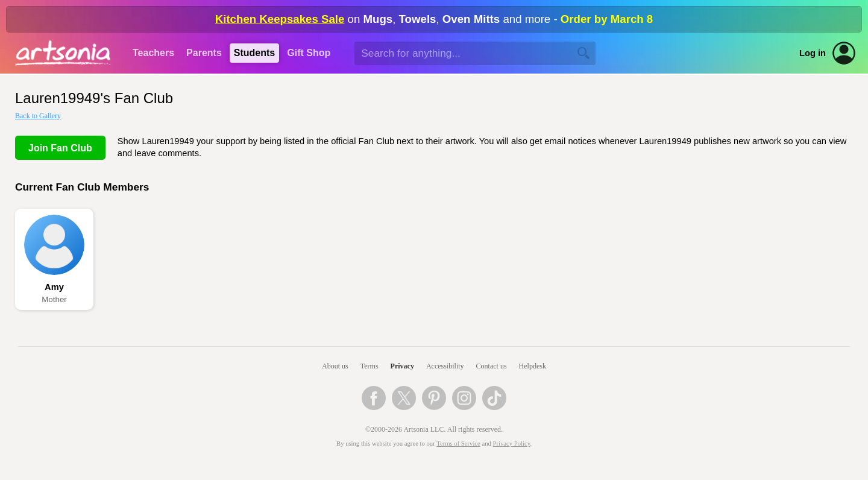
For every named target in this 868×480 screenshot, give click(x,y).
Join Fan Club (60, 148)
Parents (204, 53)
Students (254, 53)
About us (335, 366)
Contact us (492, 366)
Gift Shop (309, 53)
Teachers (153, 53)
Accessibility (445, 366)
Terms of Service (458, 444)
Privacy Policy (512, 444)
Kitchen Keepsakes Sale (280, 19)
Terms (370, 366)
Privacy (402, 366)
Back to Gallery (38, 116)
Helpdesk (533, 366)
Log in (813, 53)
